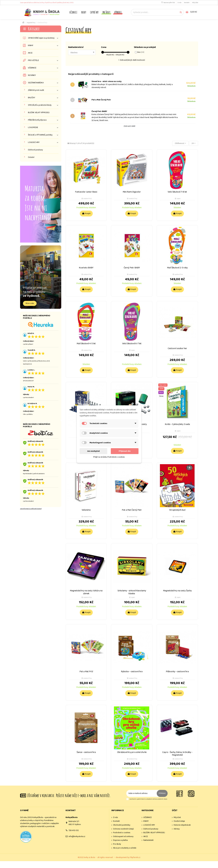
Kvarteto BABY (86, 268)
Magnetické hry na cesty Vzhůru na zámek (86, 592)
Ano (141, 52)
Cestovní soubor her (177, 348)
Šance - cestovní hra (86, 752)
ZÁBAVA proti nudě (36, 90)
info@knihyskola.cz (77, 836)
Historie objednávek (182, 825)
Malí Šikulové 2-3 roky (177, 268)
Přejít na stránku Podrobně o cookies (109, 457)
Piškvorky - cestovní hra (177, 672)
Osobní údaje (179, 821)
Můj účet (195, 3)
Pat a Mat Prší (86, 672)
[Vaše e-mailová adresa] (142, 793)
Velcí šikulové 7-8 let (177, 192)
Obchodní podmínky (122, 825)
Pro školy (117, 844)
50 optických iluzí (177, 510)
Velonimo (86, 510)
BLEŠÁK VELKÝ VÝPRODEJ (39, 113)
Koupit (86, 213)
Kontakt (187, 3)
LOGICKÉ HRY (34, 142)
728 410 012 (74, 830)
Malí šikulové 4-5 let (86, 344)
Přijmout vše (125, 451)
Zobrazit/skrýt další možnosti (132, 60)
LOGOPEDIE (33, 128)
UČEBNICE (32, 68)
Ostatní (31, 157)
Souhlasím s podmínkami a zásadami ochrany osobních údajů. (148, 799)
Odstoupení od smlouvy (123, 837)
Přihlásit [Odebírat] (162, 793)
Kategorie (34, 29)
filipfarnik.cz (135, 857)
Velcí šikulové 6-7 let (132, 344)
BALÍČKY (32, 98)
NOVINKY (32, 75)
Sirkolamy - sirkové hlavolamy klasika (132, 592)
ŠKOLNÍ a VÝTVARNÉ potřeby (40, 135)
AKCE (30, 53)
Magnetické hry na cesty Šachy (177, 591)
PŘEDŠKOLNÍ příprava (37, 120)
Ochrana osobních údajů (123, 829)
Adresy (177, 829)
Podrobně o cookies (122, 833)
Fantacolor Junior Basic (86, 192)
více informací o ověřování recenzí (31, 509)
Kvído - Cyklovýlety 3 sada (177, 424)
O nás (180, 3)
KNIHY (31, 46)
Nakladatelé (148, 840)
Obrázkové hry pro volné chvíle (132, 752)
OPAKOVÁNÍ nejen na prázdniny (41, 38)
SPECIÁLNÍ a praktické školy (40, 105)
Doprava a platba (120, 840)
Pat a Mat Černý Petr (101, 100)
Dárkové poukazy (35, 150)
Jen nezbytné (93, 451)
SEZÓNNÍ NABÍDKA (36, 83)
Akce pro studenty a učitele (125, 848)
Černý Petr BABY (99, 111)
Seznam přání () (168, 3)
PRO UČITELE (33, 60)
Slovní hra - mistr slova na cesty (107, 81)
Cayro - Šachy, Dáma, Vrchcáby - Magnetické (177, 754)
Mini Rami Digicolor (132, 192)
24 (194, 143)
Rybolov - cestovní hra (132, 672)
